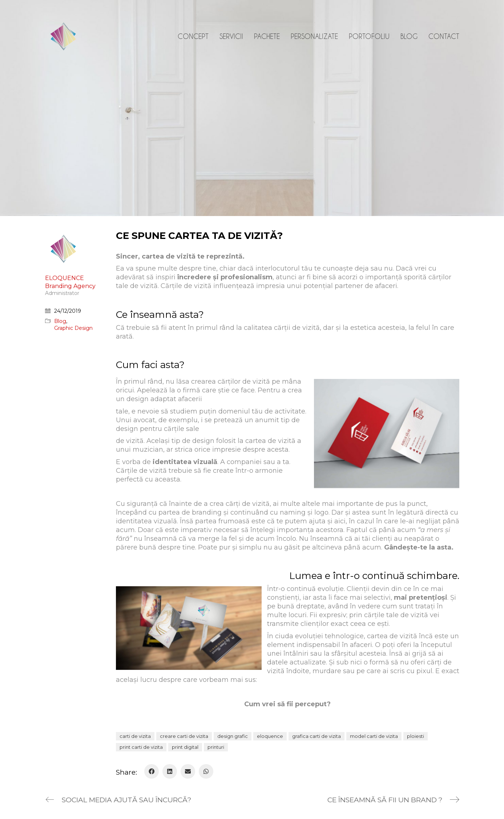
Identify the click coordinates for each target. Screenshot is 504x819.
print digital (185, 747)
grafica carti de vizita (316, 736)
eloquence (270, 736)
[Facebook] (152, 771)
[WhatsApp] (206, 771)
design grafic (233, 736)
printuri (216, 747)
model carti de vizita (374, 736)
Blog (60, 321)
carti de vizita (135, 736)
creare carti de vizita (184, 736)
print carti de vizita (141, 747)
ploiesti (416, 736)
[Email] (188, 771)
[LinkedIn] (170, 771)
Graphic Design (73, 328)
